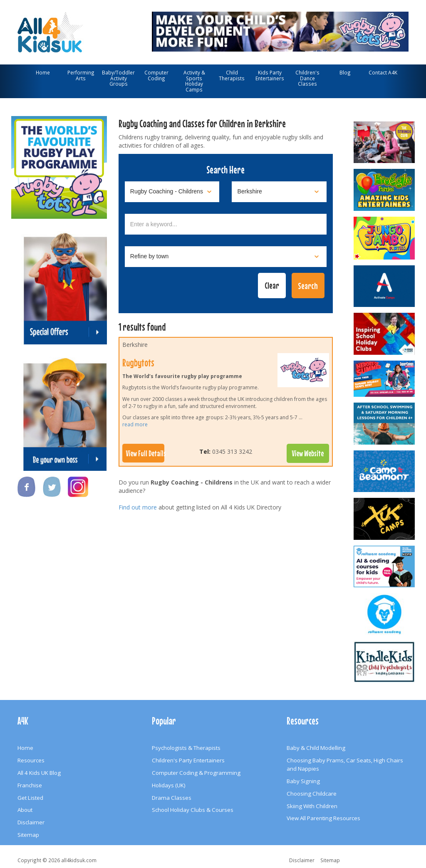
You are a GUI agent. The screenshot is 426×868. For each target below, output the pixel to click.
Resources (31, 760)
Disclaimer (31, 822)
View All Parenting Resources (323, 818)
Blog (345, 72)
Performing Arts (81, 75)
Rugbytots (138, 363)
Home (43, 72)
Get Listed (30, 798)
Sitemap (28, 835)
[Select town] (226, 257)
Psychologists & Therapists (186, 748)
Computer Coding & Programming (196, 773)
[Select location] (279, 192)
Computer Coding (156, 75)
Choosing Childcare (312, 794)
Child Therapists (232, 75)
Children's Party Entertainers (188, 760)
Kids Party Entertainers (270, 75)
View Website (308, 453)
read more (135, 424)
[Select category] (172, 192)
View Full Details (145, 453)
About (25, 810)
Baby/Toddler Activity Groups (118, 78)
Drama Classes (172, 798)
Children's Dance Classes (307, 78)
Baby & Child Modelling (316, 748)
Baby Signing (303, 781)
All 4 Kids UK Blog (39, 773)
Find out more (138, 507)
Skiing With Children (312, 806)
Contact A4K (383, 72)
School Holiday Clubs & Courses (193, 810)
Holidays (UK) (169, 785)
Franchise (30, 785)
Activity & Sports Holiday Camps (194, 81)
